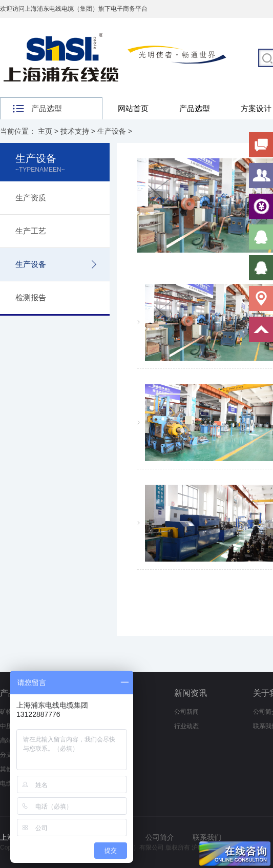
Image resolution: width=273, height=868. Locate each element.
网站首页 (133, 108)
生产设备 (112, 131)
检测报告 (31, 297)
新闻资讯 (191, 693)
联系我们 (207, 837)
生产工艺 (31, 231)
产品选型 (195, 108)
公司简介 (160, 837)
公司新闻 (186, 712)
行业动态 (186, 726)
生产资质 (31, 198)
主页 (45, 131)
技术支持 (75, 131)
